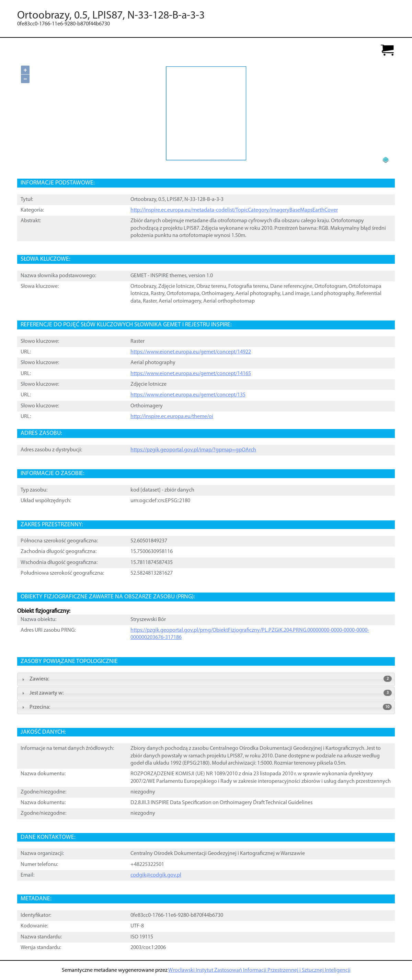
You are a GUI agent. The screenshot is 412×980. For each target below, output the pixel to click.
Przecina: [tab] (206, 707)
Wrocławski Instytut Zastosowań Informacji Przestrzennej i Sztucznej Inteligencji (259, 970)
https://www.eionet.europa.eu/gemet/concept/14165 (191, 374)
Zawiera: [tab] (206, 679)
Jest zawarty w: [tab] (206, 693)
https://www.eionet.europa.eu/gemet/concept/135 (188, 395)
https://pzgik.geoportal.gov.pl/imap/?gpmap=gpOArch (193, 450)
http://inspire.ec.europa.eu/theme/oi (172, 417)
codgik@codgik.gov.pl (156, 875)
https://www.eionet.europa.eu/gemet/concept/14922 (191, 352)
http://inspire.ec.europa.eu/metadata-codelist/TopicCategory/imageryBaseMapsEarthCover (234, 210)
